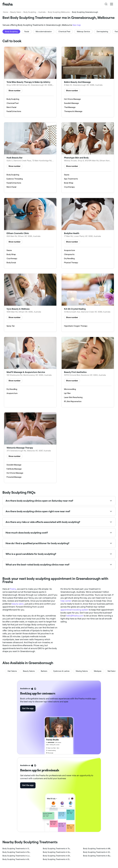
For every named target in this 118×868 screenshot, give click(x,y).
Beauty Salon (16, 12)
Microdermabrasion (44, 32)
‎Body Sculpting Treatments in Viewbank (17, 849)
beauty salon (18, 604)
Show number (15, 91)
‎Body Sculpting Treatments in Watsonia (97, 852)
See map (77, 25)
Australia (42, 12)
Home (5, 12)
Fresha (13, 589)
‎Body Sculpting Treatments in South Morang (57, 852)
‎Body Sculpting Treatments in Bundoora (97, 856)
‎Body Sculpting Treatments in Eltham (57, 856)
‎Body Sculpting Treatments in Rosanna (17, 852)
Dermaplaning (102, 32)
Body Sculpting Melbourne (59, 12)
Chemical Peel (64, 32)
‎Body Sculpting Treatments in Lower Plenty (17, 856)
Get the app (28, 708)
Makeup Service (83, 32)
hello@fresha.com (75, 616)
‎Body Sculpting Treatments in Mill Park (97, 849)
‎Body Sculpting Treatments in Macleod (17, 859)
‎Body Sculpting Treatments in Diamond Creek (57, 859)
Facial (27, 32)
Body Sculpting (30, 12)
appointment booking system (74, 610)
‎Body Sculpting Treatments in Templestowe (57, 849)
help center (66, 601)
